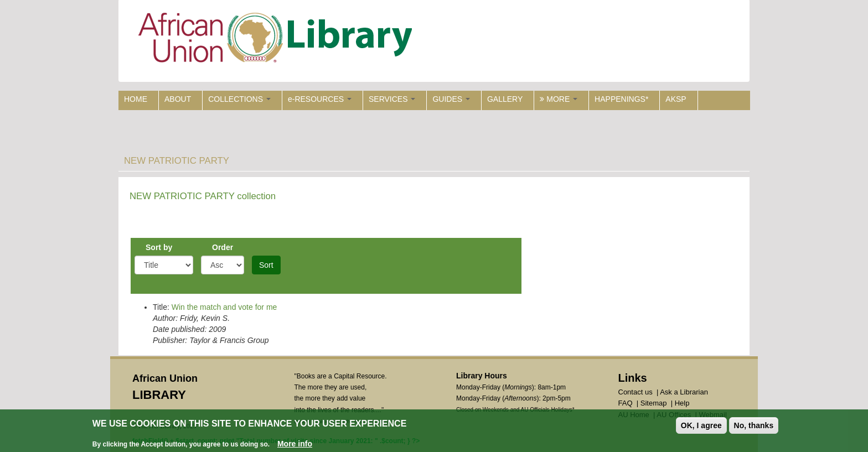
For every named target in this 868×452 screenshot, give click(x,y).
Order (223, 247)
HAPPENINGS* (621, 99)
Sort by (159, 247)
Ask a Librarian (684, 392)
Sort (266, 265)
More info (295, 444)
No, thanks (754, 426)
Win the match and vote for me (224, 307)
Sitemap (654, 403)
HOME (136, 99)
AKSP (676, 99)
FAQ (626, 403)
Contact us (635, 392)
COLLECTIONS (239, 99)
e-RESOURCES (320, 99)
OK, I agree (701, 426)
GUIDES (451, 99)
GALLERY (505, 99)
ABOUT (178, 99)
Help (682, 403)
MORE (559, 99)
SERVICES (392, 99)
